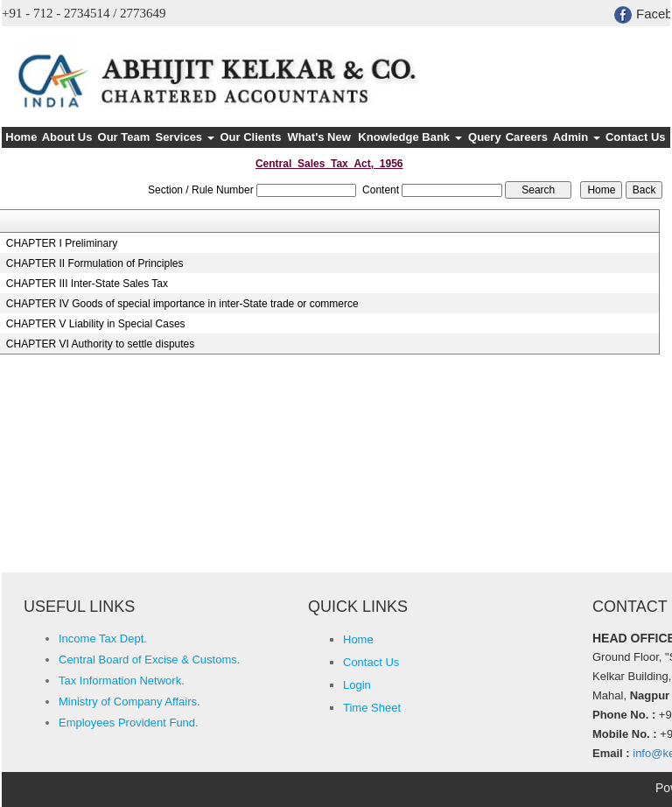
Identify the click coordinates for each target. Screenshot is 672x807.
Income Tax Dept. (103, 639)
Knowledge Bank (409, 137)
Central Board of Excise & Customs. (149, 660)
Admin (577, 137)
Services (185, 137)
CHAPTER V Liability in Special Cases (96, 324)
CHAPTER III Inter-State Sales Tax (87, 284)
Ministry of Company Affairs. (129, 702)
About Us (67, 137)
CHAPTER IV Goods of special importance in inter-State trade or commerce (182, 304)
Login (357, 685)
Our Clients (250, 137)
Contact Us (636, 137)
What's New (318, 137)
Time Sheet (372, 708)
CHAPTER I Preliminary (62, 243)
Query (485, 137)
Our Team (124, 137)
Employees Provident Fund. (129, 723)
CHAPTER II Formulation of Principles (95, 263)
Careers (527, 137)
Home (21, 137)
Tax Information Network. (122, 681)
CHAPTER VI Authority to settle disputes (100, 344)
